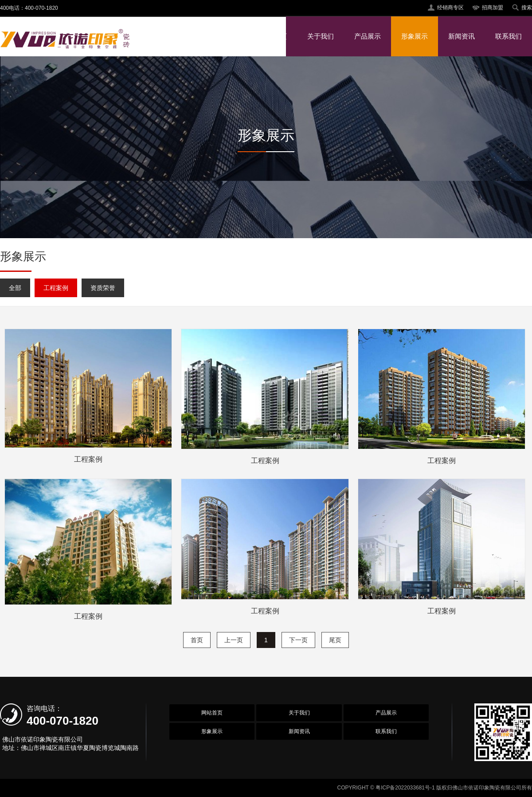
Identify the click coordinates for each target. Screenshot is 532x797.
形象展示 (415, 36)
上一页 (234, 640)
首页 (197, 640)
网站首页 (274, 36)
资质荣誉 (103, 288)
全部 (15, 288)
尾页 (335, 640)
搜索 (527, 8)
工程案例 (56, 288)
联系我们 (509, 36)
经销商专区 (450, 8)
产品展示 (368, 36)
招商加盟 (493, 8)
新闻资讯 (462, 36)
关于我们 (321, 36)
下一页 (298, 640)
